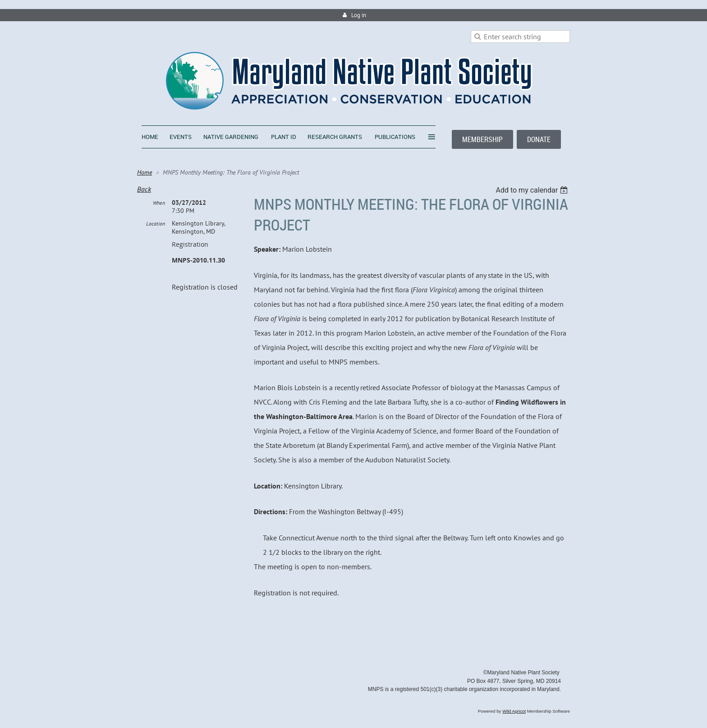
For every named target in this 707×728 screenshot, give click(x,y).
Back (144, 189)
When (159, 203)
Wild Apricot (514, 711)
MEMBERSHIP (482, 139)
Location (156, 223)
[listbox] (533, 190)
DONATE (539, 139)
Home (145, 172)
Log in (359, 15)
